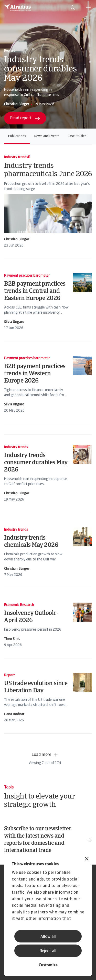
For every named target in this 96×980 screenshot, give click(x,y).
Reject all (48, 951)
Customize (48, 965)
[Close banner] (87, 859)
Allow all (48, 937)
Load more (45, 755)
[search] (73, 8)
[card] (48, 202)
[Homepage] (18, 8)
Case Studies (77, 136)
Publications (17, 136)
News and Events (47, 136)
